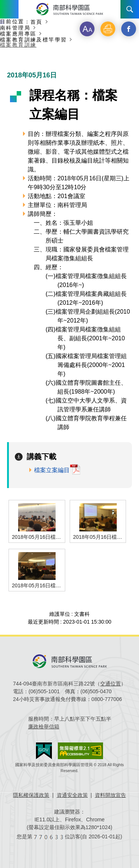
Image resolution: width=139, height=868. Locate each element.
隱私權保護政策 (31, 795)
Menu (9, 9)
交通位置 (110, 684)
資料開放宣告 (110, 795)
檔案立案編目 (52, 470)
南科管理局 (15, 28)
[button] (87, 29)
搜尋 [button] (130, 9)
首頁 (37, 22)
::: (2, 22)
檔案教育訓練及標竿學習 (33, 39)
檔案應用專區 (18, 34)
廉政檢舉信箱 (44, 727)
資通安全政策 (72, 795)
